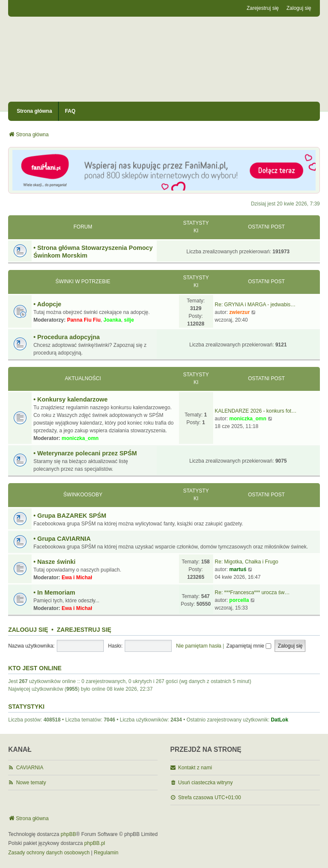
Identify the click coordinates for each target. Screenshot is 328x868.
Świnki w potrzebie (83, 282)
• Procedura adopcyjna (66, 337)
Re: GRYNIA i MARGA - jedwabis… (255, 305)
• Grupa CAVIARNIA (62, 539)
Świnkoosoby (83, 495)
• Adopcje (47, 304)
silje (129, 320)
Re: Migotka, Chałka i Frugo (247, 562)
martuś (238, 569)
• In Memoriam (54, 592)
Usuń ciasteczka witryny (205, 783)
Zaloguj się (28, 630)
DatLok (280, 720)
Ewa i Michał (77, 578)
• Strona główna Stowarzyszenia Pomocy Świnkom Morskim (93, 252)
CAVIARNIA (30, 768)
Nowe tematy (31, 783)
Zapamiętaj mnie (249, 646)
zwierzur (240, 312)
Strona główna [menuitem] (34, 111)
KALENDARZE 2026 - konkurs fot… (256, 411)
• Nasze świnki (54, 562)
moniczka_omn (80, 438)
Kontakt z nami (195, 768)
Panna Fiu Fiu (84, 320)
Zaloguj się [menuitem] (299, 8)
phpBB (68, 834)
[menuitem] (49, 853)
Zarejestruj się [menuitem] (262, 8)
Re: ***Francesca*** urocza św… (252, 592)
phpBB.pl (95, 843)
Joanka (112, 320)
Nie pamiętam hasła (199, 646)
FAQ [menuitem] (70, 111)
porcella (239, 600)
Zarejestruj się (84, 630)
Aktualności (83, 378)
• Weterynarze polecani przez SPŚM (85, 453)
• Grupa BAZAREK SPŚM (70, 516)
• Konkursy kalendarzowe (70, 399)
